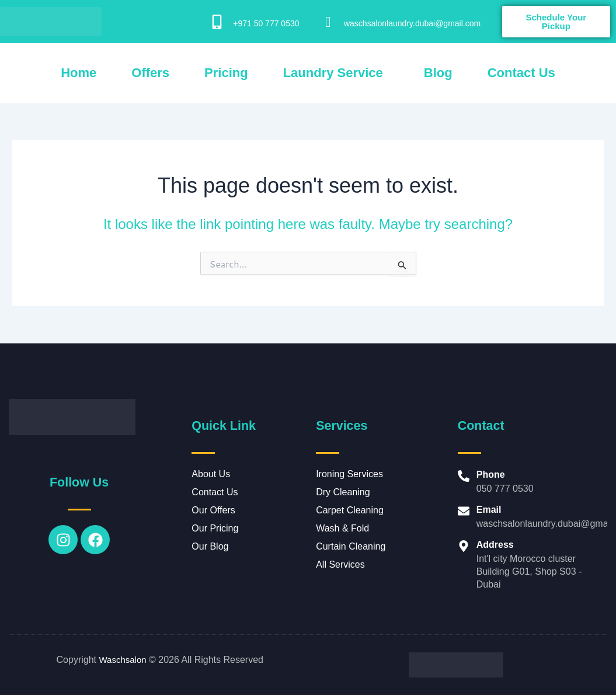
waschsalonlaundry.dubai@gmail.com (412, 23)
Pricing (226, 73)
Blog (438, 73)
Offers (150, 73)
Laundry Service (333, 73)
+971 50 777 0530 (266, 23)
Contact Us (521, 73)
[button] (336, 73)
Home (79, 73)
